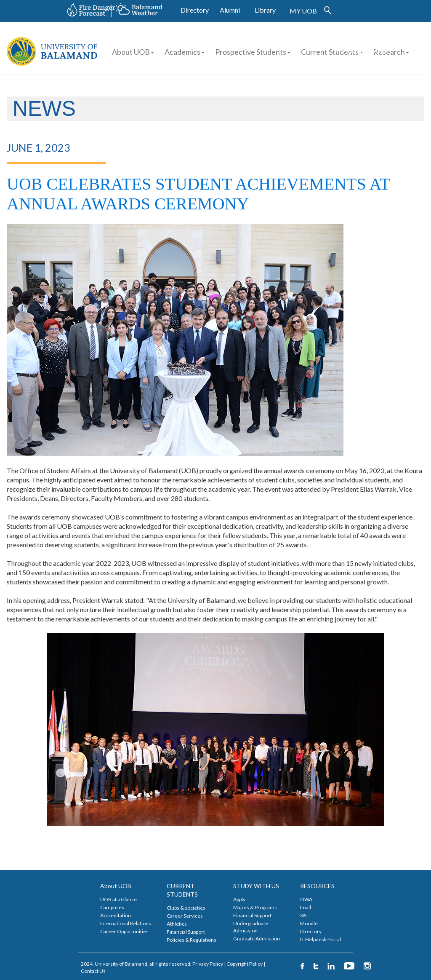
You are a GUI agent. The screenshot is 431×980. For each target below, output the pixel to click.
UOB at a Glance (118, 899)
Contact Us (93, 971)
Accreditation (116, 915)
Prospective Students (251, 52)
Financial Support (186, 932)
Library (265, 10)
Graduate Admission (257, 938)
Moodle (309, 923)
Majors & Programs (255, 907)
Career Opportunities (124, 931)
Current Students (330, 52)
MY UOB (303, 11)
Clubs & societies (186, 908)
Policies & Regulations (192, 940)
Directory (195, 10)
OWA (306, 899)
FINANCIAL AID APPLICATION (383, 36)
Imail (306, 907)
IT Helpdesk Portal (321, 939)
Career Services (185, 916)
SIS (303, 915)
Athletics (177, 924)
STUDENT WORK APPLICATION (364, 55)
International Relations (126, 923)
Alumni (230, 10)
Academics (185, 52)
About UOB (133, 52)
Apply (239, 899)
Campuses (112, 907)
